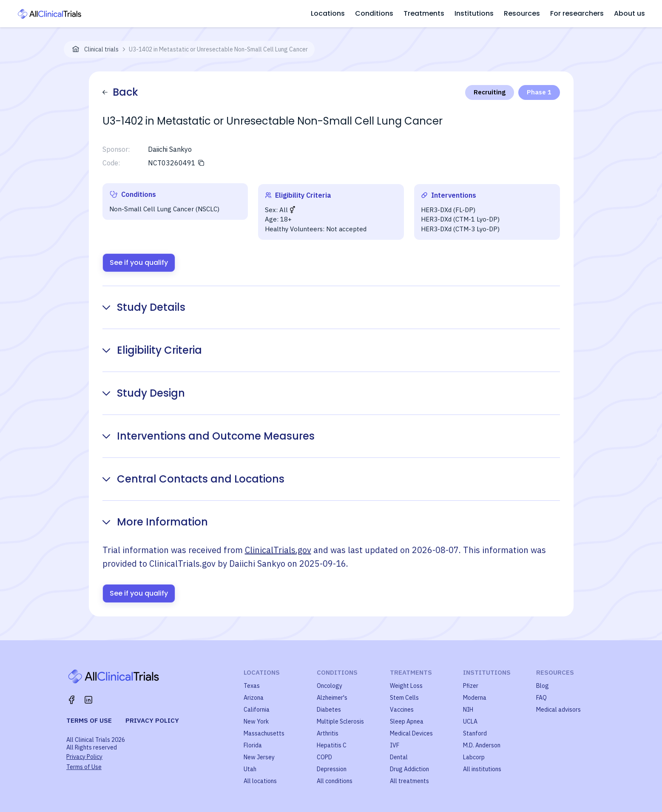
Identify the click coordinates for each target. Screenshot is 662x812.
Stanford (475, 733)
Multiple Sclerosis (340, 721)
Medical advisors (558, 710)
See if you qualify (139, 263)
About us (629, 13)
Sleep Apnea (407, 721)
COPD (324, 757)
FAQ (541, 698)
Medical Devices (411, 733)
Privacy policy (152, 720)
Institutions (474, 13)
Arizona (254, 698)
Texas (252, 686)
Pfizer (471, 686)
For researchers (577, 13)
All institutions (482, 769)
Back (120, 92)
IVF (395, 745)
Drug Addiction (409, 769)
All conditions (335, 781)
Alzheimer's (332, 698)
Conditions (374, 13)
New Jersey (259, 757)
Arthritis (328, 733)
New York (256, 721)
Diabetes (329, 710)
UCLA (470, 721)
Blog (543, 686)
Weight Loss (406, 686)
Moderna (475, 698)
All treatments (409, 781)
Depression (332, 769)
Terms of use (89, 720)
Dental (399, 757)
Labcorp (474, 757)
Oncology (330, 686)
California (257, 710)
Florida (253, 745)
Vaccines (402, 710)
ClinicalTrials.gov (278, 550)
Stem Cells (404, 698)
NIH (468, 710)
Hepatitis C (332, 745)
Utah (250, 769)
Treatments (424, 13)
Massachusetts (264, 733)
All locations (260, 781)
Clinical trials (101, 49)
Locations (328, 13)
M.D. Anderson (482, 745)
